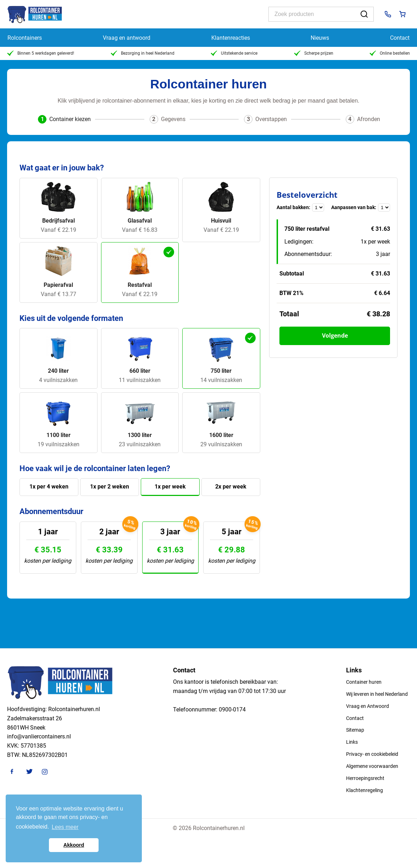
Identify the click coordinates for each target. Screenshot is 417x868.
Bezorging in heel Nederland (143, 53)
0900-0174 (232, 709)
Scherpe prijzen (314, 53)
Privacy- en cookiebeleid (372, 754)
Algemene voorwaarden (372, 766)
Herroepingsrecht (365, 778)
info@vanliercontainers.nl (39, 736)
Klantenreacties (231, 38)
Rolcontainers (25, 38)
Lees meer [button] (65, 827)
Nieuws (320, 38)
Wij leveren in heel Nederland (377, 694)
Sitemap (355, 730)
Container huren (364, 682)
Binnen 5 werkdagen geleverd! (41, 53)
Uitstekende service (234, 53)
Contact (400, 38)
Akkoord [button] (74, 845)
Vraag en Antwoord (368, 706)
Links (352, 742)
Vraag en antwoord (127, 38)
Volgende (335, 335)
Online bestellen (390, 53)
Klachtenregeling (365, 790)
